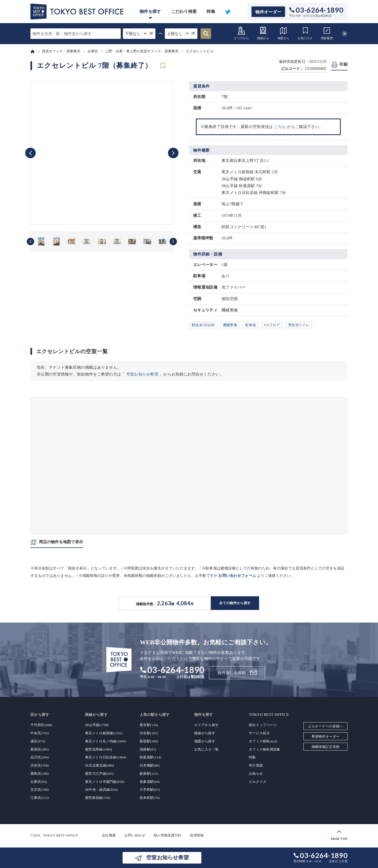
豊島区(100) (40, 774)
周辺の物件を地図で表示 (61, 542)
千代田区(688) (41, 725)
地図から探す (205, 741)
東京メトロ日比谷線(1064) (106, 757)
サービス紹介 (259, 733)
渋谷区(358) (40, 765)
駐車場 (251, 325)
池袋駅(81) (148, 749)
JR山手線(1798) (97, 725)
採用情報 (197, 835)
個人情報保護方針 (167, 835)
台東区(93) (39, 782)
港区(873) (38, 741)
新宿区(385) (40, 749)
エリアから (241, 33)
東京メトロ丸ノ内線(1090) (106, 741)
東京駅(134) (149, 725)
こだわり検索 (184, 11)
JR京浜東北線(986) (100, 765)
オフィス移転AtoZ (263, 741)
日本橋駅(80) (150, 765)
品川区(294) (40, 757)
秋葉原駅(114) (150, 757)
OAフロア (272, 325)
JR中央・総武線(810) (101, 790)
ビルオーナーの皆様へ (326, 726)
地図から (283, 33)
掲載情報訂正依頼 (325, 747)
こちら (280, 127)
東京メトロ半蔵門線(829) (105, 782)
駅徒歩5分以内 (203, 325)
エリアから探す (206, 725)
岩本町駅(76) (150, 798)
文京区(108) (40, 790)
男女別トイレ (299, 325)
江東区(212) (40, 798)
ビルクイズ (258, 782)
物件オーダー (268, 12)
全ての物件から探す (235, 603)
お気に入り (305, 33)
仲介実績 (256, 765)
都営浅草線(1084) (99, 749)
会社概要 (109, 835)
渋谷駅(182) (149, 733)
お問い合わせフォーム (237, 576)
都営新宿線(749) (98, 798)
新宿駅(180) (149, 741)
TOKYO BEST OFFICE (61, 835)
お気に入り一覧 (206, 749)
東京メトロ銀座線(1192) (104, 733)
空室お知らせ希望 (142, 374)
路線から (263, 33)
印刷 (343, 64)
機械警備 (230, 325)
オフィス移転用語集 (265, 749)
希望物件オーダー (325, 736)
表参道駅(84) (150, 782)
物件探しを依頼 (232, 673)
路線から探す (205, 733)
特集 (211, 11)
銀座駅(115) (149, 774)
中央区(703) (40, 733)
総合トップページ (263, 725)
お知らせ (256, 774)
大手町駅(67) (150, 790)
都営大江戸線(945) (99, 774)
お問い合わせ (135, 835)
